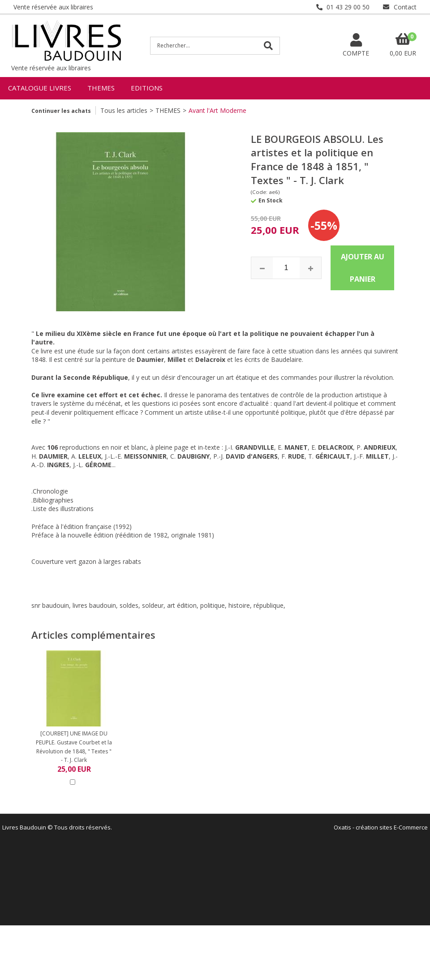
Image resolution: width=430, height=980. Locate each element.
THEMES (101, 88)
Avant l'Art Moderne (217, 110)
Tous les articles (124, 110)
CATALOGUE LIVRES (40, 88)
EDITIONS (147, 88)
